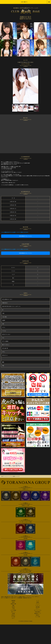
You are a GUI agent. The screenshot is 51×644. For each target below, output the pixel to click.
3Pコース (13, 612)
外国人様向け (38, 612)
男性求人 (38, 615)
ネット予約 (38, 617)
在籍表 (38, 602)
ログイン (38, 609)
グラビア (38, 604)
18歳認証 (13, 601)
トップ (38, 601)
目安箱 (13, 614)
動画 (13, 605)
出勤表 (13, 602)
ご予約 (13, 609)
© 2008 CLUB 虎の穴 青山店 (25, 621)
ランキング (38, 605)
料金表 (13, 607)
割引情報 (38, 607)
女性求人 (13, 615)
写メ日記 (13, 617)
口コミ (13, 618)
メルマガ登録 (13, 610)
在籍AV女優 (13, 604)
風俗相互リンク (38, 614)
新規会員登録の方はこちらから (26, 236)
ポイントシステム (38, 610)
